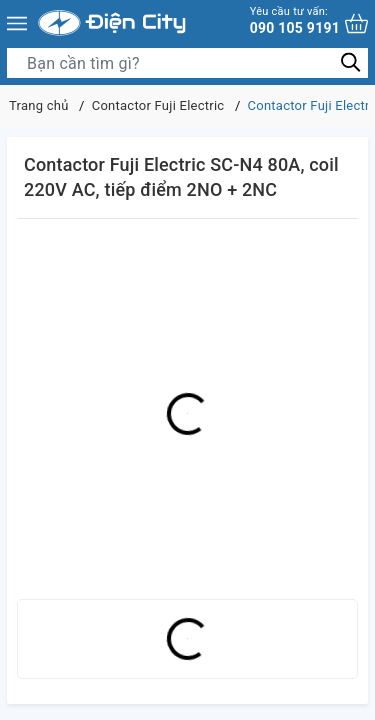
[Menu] (17, 23)
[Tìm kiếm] (350, 62)
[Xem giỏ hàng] (356, 23)
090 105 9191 (295, 20)
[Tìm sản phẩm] (187, 63)
